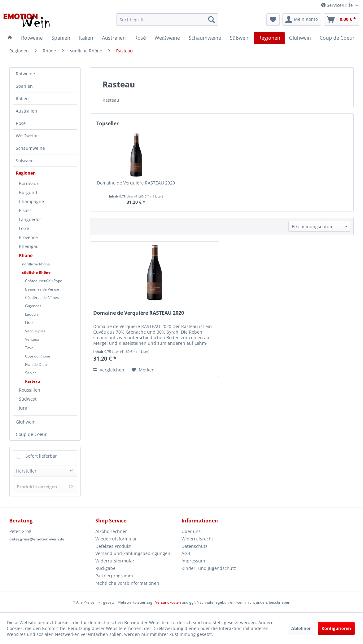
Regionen (26, 173)
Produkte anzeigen (45, 487)
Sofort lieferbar (41, 456)
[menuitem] (167, 20)
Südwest (28, 399)
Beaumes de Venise (42, 289)
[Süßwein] (240, 38)
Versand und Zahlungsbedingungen (133, 553)
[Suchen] (212, 20)
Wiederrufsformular (116, 539)
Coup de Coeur (31, 434)
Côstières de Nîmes (42, 298)
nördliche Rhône (36, 264)
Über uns (191, 531)
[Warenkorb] (342, 20)
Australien (26, 111)
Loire (24, 228)
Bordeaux (29, 183)
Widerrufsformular (115, 561)
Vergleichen (109, 370)
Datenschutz (195, 546)
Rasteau (33, 381)
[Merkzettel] (273, 20)
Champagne (31, 201)
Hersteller (26, 471)
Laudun (31, 314)
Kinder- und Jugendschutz (209, 568)
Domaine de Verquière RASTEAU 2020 (136, 183)
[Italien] (86, 38)
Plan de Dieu (36, 364)
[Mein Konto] (302, 20)
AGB (186, 553)
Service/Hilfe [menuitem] (338, 5)
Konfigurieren (336, 628)
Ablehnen (301, 628)
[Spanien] (61, 38)
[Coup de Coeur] (337, 38)
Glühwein (26, 422)
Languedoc (30, 219)
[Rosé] (140, 38)
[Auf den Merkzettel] (143, 370)
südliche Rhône (36, 272)
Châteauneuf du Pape (44, 281)
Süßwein (25, 160)
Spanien (24, 86)
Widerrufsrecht (197, 539)
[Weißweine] (167, 38)
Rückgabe (105, 568)
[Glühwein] (300, 38)
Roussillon (30, 390)
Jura (23, 408)
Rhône (26, 255)
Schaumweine (30, 148)
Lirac (29, 323)
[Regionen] (269, 38)
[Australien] (114, 38)
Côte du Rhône (38, 356)
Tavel (30, 348)
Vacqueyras (35, 331)
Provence (28, 237)
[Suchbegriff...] (167, 20)
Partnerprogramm (114, 576)
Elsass (25, 210)
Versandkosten (168, 602)
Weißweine (27, 136)
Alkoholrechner (111, 531)
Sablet (31, 373)
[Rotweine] (32, 38)
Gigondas (33, 306)
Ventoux (32, 339)
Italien (22, 98)
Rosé (21, 123)
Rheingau (29, 246)
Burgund (28, 192)
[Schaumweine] (205, 38)
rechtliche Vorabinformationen (127, 583)
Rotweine (25, 74)
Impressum (193, 561)
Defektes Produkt (113, 546)
